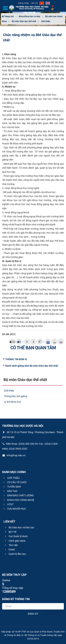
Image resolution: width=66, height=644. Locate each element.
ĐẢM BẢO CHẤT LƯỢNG (18, 495)
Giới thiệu (46, 21)
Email (9, 549)
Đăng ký (33, 614)
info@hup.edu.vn (14, 455)
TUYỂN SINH (12, 487)
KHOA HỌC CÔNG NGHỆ (18, 500)
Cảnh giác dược (15, 541)
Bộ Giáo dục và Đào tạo (19, 527)
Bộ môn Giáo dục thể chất (24, 21)
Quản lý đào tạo (15, 554)
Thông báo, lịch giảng (15, 396)
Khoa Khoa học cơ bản (29, 16)
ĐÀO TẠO (10, 491)
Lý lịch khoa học (12, 402)
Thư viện (11, 545)
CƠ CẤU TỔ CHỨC (15, 482)
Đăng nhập (23, 3)
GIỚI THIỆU (11, 478)
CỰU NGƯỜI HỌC (14, 509)
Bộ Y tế (10, 532)
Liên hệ (34, 3)
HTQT (8, 504)
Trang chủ (8, 16)
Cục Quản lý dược (16, 536)
